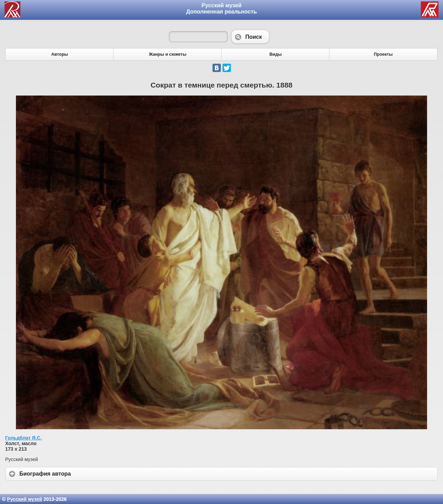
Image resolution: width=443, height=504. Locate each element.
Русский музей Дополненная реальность (222, 8)
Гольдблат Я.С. (24, 438)
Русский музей (24, 499)
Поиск (250, 37)
